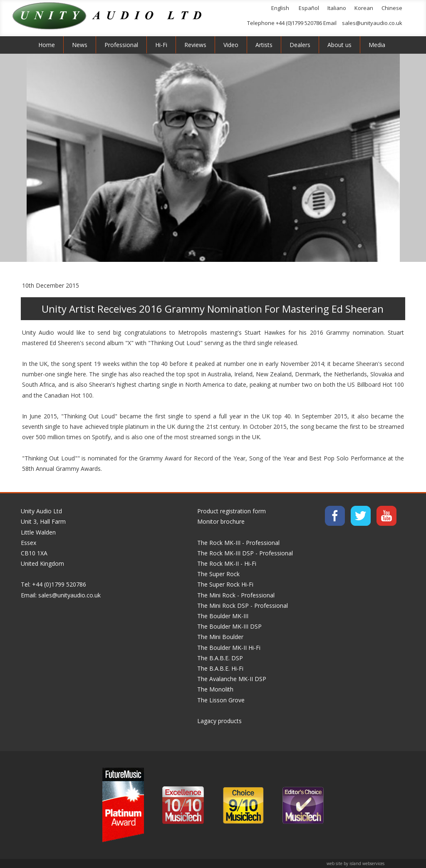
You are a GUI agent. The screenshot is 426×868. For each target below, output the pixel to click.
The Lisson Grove (221, 700)
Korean (364, 8)
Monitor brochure (221, 521)
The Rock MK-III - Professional (238, 543)
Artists (264, 45)
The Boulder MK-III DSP (229, 626)
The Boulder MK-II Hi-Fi (229, 648)
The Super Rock (218, 574)
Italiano (337, 8)
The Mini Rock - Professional (236, 595)
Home (47, 45)
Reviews (195, 45)
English (280, 8)
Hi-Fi (161, 45)
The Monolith (215, 689)
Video (231, 45)
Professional (121, 45)
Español (309, 8)
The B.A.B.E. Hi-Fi (220, 668)
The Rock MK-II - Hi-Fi (227, 563)
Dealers (300, 45)
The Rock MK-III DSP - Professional (245, 553)
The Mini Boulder (220, 637)
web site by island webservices (355, 863)
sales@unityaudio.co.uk (372, 23)
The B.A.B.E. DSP (220, 658)
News (80, 45)
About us (339, 45)
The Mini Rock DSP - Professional (243, 606)
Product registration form (232, 511)
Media (377, 45)
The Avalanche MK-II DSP (232, 679)
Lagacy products (219, 721)
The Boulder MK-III (223, 616)
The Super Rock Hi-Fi (225, 584)
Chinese (392, 8)
